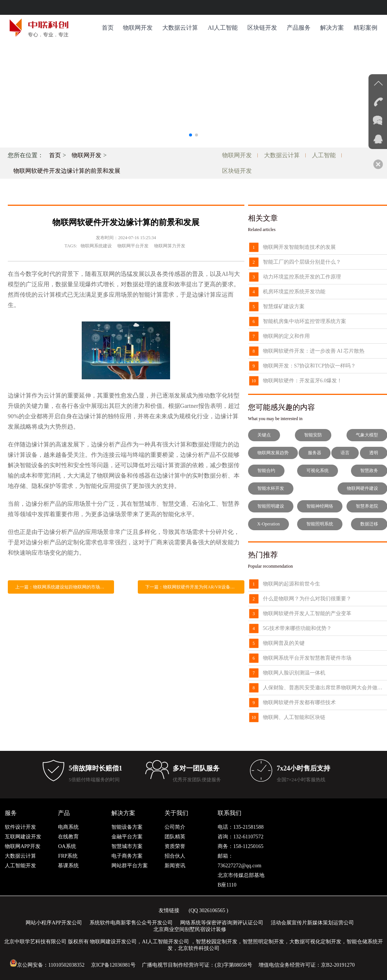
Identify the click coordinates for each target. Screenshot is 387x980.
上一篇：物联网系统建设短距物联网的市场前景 (62, 587)
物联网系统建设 (96, 246)
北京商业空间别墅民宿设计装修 (190, 929)
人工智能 (324, 155)
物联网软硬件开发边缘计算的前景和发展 (67, 171)
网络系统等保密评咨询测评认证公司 (222, 923)
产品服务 (299, 28)
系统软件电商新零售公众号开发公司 (131, 923)
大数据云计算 (180, 28)
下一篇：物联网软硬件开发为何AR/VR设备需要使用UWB (195, 587)
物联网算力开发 (170, 246)
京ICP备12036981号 (113, 965)
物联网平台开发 (133, 246)
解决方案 (332, 28)
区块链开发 (262, 28)
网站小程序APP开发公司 (54, 923)
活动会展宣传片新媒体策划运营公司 (312, 923)
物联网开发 (138, 28)
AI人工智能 (223, 28)
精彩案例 (365, 28)
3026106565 (212, 910)
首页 (108, 28)
